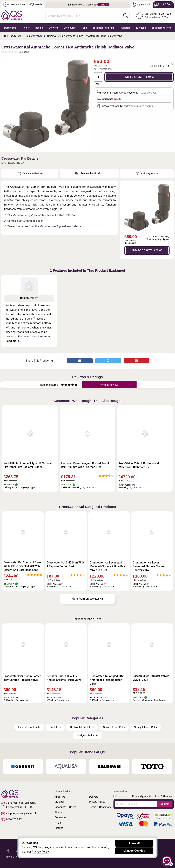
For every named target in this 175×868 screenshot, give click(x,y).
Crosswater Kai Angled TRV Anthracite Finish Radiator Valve (107, 680)
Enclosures (70, 28)
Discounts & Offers (65, 807)
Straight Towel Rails (146, 727)
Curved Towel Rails (114, 727)
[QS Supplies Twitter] (16, 850)
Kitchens (141, 28)
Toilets (26, 28)
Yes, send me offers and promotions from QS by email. (145, 796)
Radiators (125, 28)
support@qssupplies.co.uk (19, 814)
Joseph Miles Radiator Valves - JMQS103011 (152, 678)
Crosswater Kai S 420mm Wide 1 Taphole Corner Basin (66, 564)
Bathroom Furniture (103, 28)
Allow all (134, 843)
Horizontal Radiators (82, 727)
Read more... (13, 341)
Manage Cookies (134, 851)
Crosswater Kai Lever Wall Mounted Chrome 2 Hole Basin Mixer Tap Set (108, 566)
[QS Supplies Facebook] (8, 850)
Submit (164, 804)
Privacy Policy (97, 802)
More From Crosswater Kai (88, 599)
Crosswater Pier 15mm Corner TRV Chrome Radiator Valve (22, 678)
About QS (60, 797)
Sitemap (59, 812)
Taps (84, 28)
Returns (59, 828)
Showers (53, 28)
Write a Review (109, 385)
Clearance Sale (14, 5)
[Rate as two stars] (64, 385)
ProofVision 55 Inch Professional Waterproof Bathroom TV (139, 465)
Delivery (94, 797)
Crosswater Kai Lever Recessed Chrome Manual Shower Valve (149, 566)
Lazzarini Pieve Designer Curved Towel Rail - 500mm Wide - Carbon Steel (85, 465)
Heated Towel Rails (29, 727)
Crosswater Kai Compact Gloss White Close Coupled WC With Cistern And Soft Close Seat (22, 566)
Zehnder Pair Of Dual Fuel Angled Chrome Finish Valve (64, 678)
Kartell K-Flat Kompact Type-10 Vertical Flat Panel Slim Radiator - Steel (28, 465)
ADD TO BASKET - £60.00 (139, 77)
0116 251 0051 (12, 820)
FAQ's (58, 823)
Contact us (61, 817)
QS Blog (59, 802)
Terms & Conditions (100, 807)
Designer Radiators (88, 735)
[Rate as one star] (62, 385)
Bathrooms (10, 28)
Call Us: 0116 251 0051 (159, 14)
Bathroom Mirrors (161, 28)
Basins (39, 28)
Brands (36, 5)
